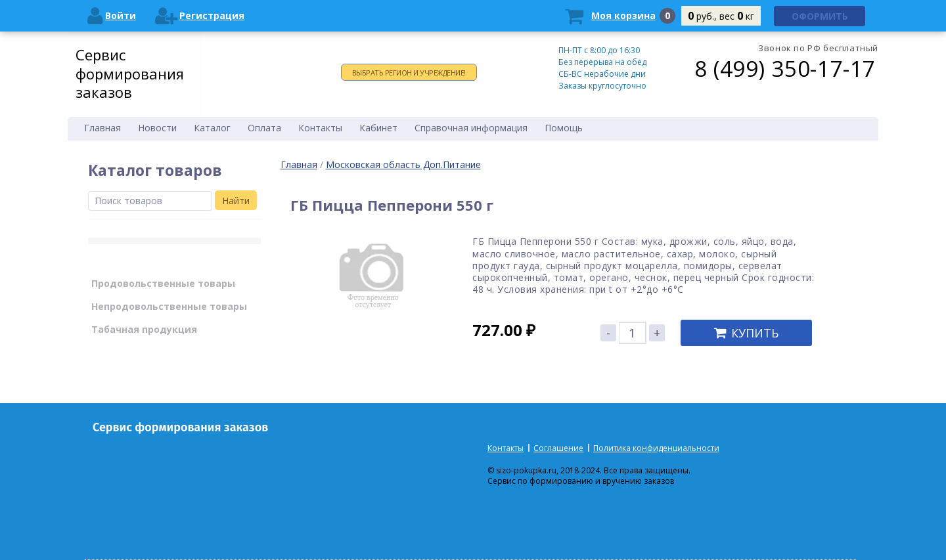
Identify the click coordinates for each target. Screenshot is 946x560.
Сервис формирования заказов (130, 73)
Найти (236, 201)
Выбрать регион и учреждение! (409, 73)
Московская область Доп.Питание (403, 164)
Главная (299, 164)
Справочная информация (471, 128)
